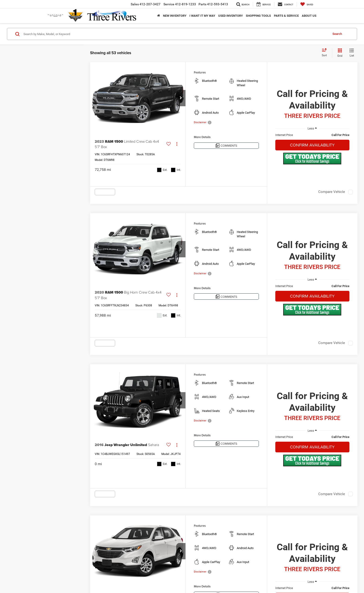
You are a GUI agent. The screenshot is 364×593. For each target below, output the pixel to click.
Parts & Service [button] (286, 16)
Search (337, 34)
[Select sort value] (326, 53)
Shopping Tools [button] (258, 16)
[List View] (352, 53)
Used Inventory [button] (231, 16)
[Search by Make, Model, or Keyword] (175, 34)
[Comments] (226, 146)
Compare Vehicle (332, 192)
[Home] (158, 16)
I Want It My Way (202, 16)
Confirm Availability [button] (312, 145)
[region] (312, 135)
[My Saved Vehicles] (307, 4)
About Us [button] (309, 16)
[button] (181, 98)
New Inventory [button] (175, 16)
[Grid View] (339, 53)
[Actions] (177, 144)
